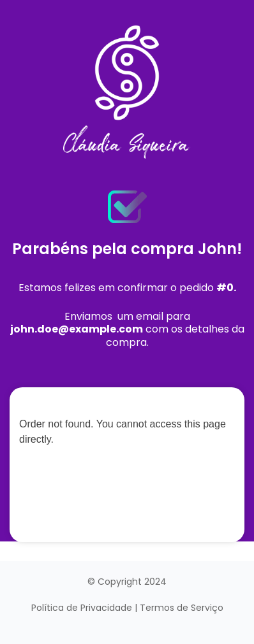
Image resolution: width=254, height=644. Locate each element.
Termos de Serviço (182, 608)
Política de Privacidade (82, 608)
